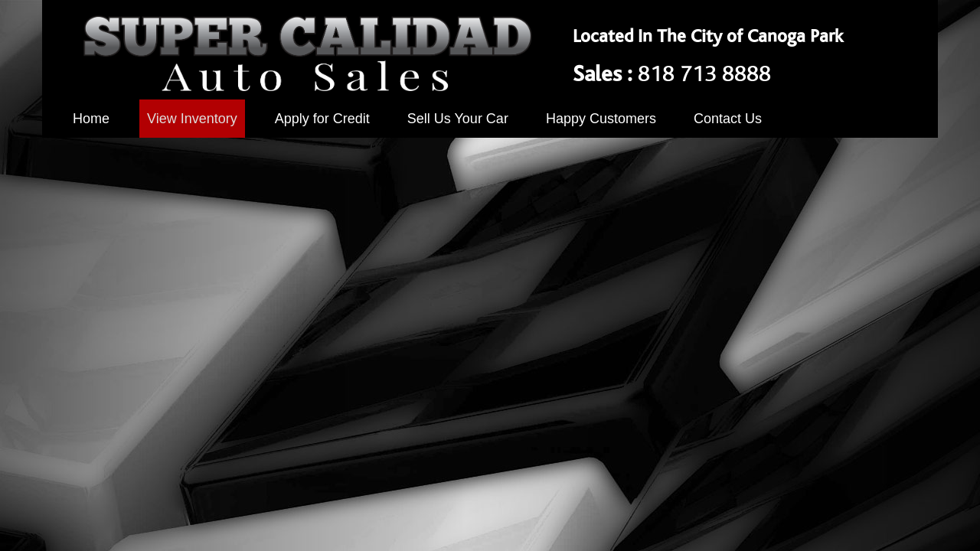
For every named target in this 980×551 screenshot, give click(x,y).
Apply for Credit (322, 119)
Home (91, 119)
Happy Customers (601, 119)
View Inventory (192, 119)
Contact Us (728, 119)
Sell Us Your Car (458, 119)
